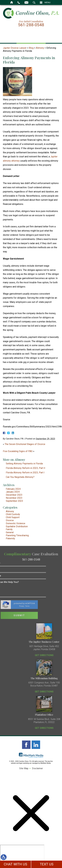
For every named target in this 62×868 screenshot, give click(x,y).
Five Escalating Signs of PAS (18, 451)
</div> (22, 856)
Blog (31, 48)
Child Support (13, 517)
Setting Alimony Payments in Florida (24, 464)
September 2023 (14, 501)
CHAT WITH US (15, 864)
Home (12, 2)
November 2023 (14, 498)
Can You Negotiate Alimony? (20, 477)
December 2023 (14, 495)
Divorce (10, 520)
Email (26, 2)
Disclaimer (37, 768)
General (10, 532)
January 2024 (13, 492)
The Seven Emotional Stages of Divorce (25, 444)
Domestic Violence (16, 523)
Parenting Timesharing (17, 535)
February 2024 (13, 489)
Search (34, 2)
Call (19, 2)
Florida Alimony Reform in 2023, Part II (26, 468)
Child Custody (13, 514)
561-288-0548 (31, 25)
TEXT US (47, 864)
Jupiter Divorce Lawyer (15, 48)
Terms (15, 606)
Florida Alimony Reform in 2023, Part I (25, 473)
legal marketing (24, 763)
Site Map (24, 768)
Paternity (10, 538)
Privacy (9, 606)
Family (9, 529)
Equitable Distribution (17, 526)
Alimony (40, 48)
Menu (47, 2)
